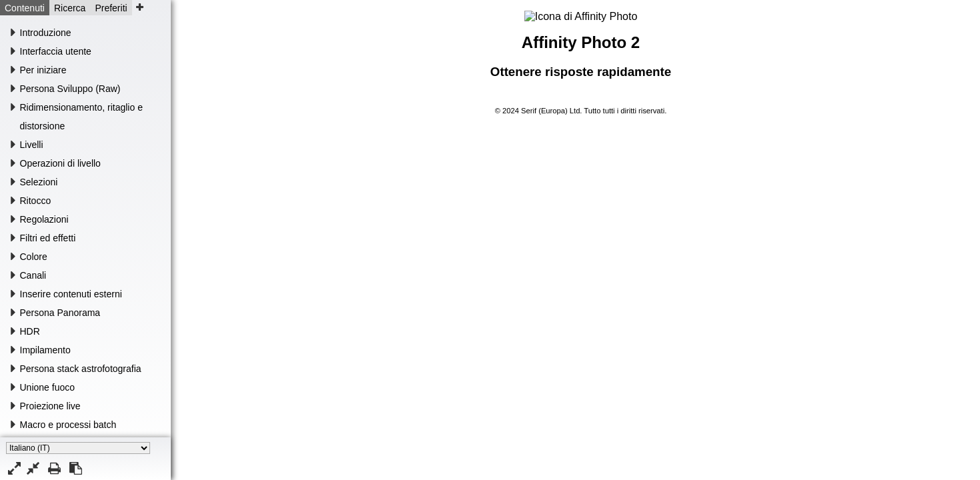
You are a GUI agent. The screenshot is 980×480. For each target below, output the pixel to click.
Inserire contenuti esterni (71, 294)
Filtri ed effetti (48, 238)
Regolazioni (44, 219)
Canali (33, 275)
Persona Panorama (60, 313)
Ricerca (70, 8)
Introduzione (46, 33)
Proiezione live (50, 406)
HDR (30, 331)
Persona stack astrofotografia (81, 369)
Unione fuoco (48, 387)
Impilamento (45, 350)
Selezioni (39, 182)
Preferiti (111, 8)
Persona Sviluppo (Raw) (70, 89)
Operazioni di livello (60, 163)
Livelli (32, 145)
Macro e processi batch (68, 425)
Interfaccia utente (56, 51)
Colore (34, 257)
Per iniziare (43, 70)
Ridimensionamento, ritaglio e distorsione (81, 117)
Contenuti (25, 8)
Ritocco (36, 201)
